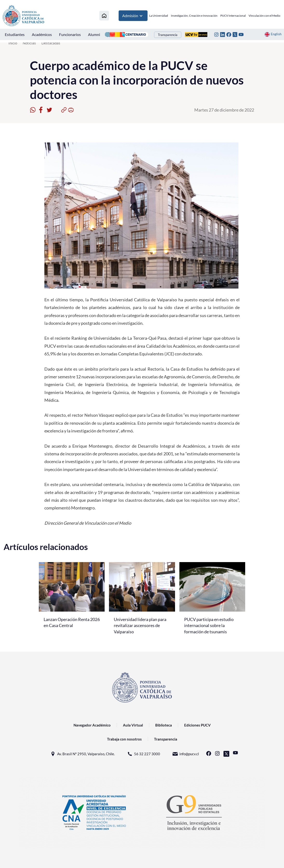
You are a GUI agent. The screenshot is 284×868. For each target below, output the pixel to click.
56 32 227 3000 (143, 754)
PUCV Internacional (233, 16)
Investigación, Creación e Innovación (194, 16)
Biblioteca (164, 725)
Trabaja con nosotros (124, 739)
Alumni (94, 34)
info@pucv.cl (186, 754)
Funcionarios (70, 34)
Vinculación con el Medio (264, 16)
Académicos (42, 34)
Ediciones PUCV (197, 725)
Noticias (29, 43)
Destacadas (51, 43)
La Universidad (159, 16)
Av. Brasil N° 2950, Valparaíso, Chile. (82, 754)
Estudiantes (15, 34)
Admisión (133, 16)
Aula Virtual (133, 725)
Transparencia (168, 35)
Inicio (13, 43)
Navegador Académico (92, 725)
